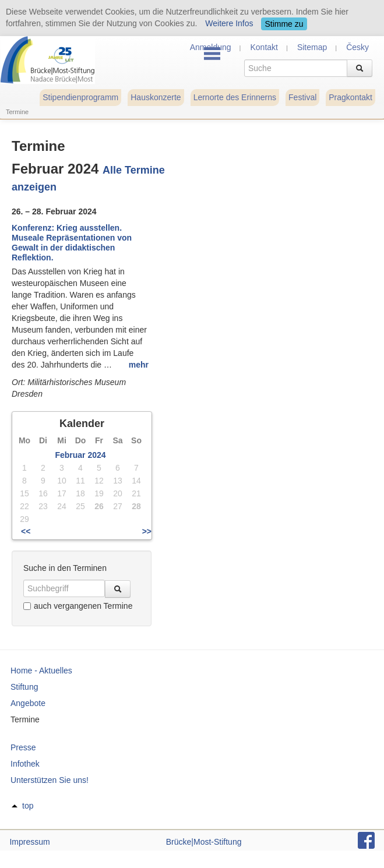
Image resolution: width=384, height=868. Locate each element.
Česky (357, 47)
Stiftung (24, 687)
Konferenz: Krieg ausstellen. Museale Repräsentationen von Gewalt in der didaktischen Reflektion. (72, 242)
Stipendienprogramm (80, 97)
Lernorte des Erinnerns (235, 97)
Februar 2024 (80, 455)
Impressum (29, 842)
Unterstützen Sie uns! (50, 780)
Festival (302, 97)
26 (99, 506)
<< (26, 531)
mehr (139, 365)
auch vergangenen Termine (78, 606)
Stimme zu (284, 24)
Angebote (28, 703)
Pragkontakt (350, 97)
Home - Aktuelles (41, 671)
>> (147, 531)
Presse (23, 747)
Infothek (25, 764)
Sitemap (312, 47)
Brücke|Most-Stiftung (204, 842)
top (28, 806)
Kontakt (264, 47)
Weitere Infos (229, 23)
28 (136, 506)
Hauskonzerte (156, 97)
